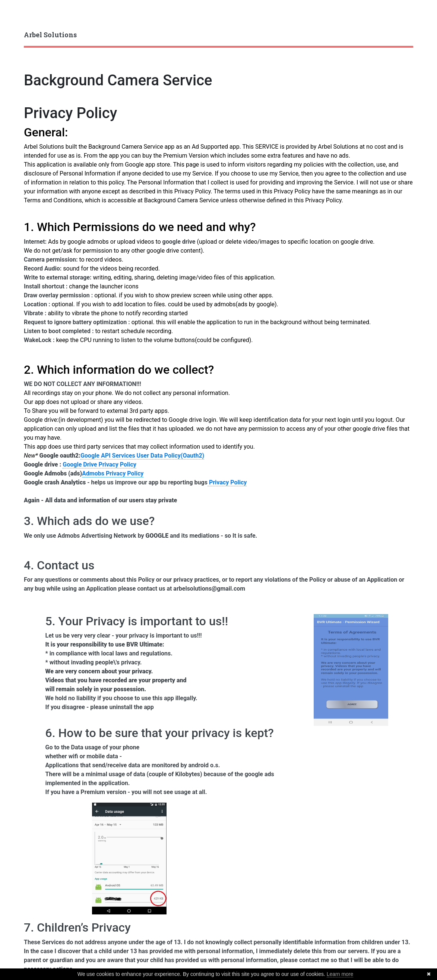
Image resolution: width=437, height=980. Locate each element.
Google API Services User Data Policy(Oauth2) (142, 456)
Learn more (340, 974)
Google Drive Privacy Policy (99, 464)
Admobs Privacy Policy (113, 473)
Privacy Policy (70, 113)
